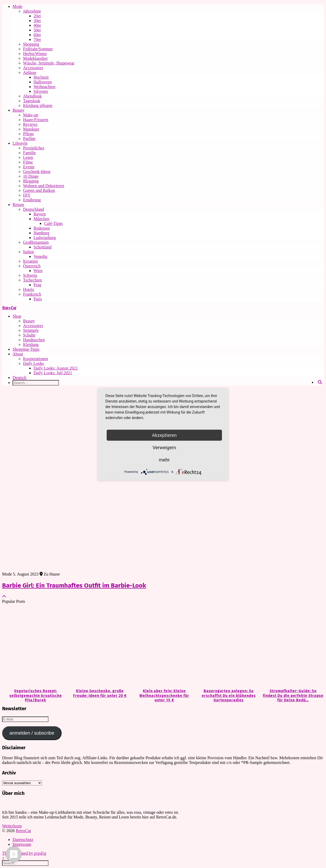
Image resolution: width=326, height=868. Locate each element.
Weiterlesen (12, 826)
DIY (27, 195)
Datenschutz (23, 840)
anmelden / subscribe (32, 733)
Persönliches (34, 148)
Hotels (29, 289)
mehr (164, 460)
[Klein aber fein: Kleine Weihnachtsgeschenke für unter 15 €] (163, 647)
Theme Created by (24, 853)
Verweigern (164, 447)
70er (37, 39)
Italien (28, 252)
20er (37, 16)
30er (37, 21)
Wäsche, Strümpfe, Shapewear (49, 63)
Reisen (18, 205)
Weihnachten (44, 87)
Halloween (43, 82)
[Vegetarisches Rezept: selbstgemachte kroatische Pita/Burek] (34, 647)
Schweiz (30, 275)
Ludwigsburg (45, 238)
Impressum (22, 844)
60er (37, 35)
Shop (17, 316)
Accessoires (33, 68)
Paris (38, 299)
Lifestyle (20, 143)
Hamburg (41, 233)
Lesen (28, 157)
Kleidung (31, 345)
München (41, 219)
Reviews (30, 124)
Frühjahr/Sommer (38, 49)
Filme (28, 162)
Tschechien (32, 280)
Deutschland (34, 209)
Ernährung (32, 200)
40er (37, 25)
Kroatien (30, 261)
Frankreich (32, 294)
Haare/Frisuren (36, 120)
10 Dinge (31, 176)
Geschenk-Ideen (37, 172)
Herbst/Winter (35, 54)
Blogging (31, 181)
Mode (17, 6)
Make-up (31, 115)
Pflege (28, 134)
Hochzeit (41, 77)
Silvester (41, 91)
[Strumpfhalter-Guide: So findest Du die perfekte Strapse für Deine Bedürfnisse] (292, 647)
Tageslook (32, 101)
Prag (37, 285)
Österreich (32, 266)
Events (29, 167)
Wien (38, 271)
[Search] (320, 382)
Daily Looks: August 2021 (56, 368)
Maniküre (31, 129)
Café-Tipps (53, 223)
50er (37, 30)
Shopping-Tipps (26, 349)
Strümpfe (31, 330)
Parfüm (29, 139)
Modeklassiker (35, 58)
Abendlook (32, 96)
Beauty (18, 110)
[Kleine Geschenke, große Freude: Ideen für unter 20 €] (99, 647)
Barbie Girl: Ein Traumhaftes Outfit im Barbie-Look (74, 585)
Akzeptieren (164, 435)
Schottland (42, 247)
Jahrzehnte (32, 11)
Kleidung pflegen (38, 105)
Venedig (40, 256)
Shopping (31, 44)
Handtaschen (34, 340)
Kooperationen (36, 359)
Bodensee (42, 228)
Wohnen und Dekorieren (44, 186)
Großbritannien (36, 242)
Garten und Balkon (39, 190)
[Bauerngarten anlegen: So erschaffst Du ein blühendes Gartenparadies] (227, 647)
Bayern (40, 214)
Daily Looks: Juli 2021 (53, 373)
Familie (29, 153)
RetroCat (9, 308)
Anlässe (30, 72)
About (18, 354)
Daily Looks (34, 363)
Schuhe (29, 335)
